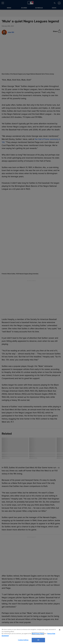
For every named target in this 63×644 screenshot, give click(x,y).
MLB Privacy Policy (38, 634)
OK (38, 640)
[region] (31, 635)
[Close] (60, 630)
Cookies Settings (23, 640)
